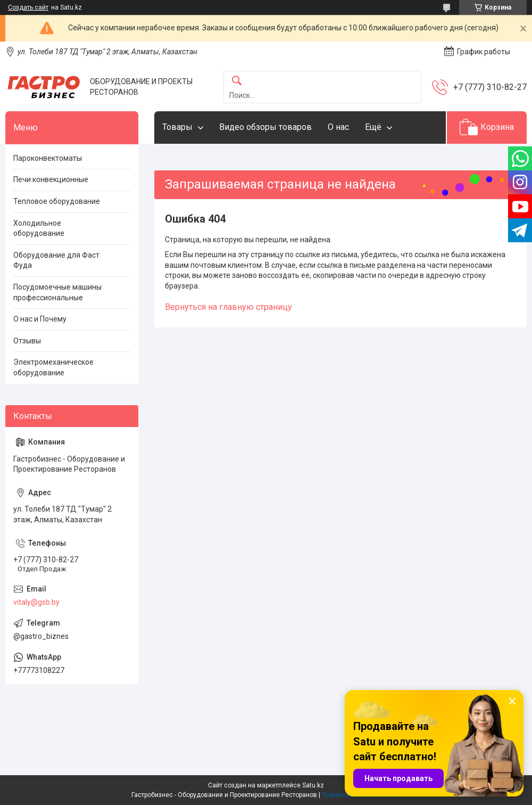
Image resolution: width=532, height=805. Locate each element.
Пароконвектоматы (48, 158)
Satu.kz (313, 785)
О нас (338, 127)
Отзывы (27, 341)
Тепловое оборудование (57, 201)
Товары (177, 127)
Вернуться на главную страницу (228, 307)
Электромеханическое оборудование (53, 367)
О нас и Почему (40, 319)
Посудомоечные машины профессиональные (57, 292)
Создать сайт (28, 7)
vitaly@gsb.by (36, 602)
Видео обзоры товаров (265, 127)
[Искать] (237, 81)
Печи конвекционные (51, 179)
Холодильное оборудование (39, 228)
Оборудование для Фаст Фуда (56, 260)
